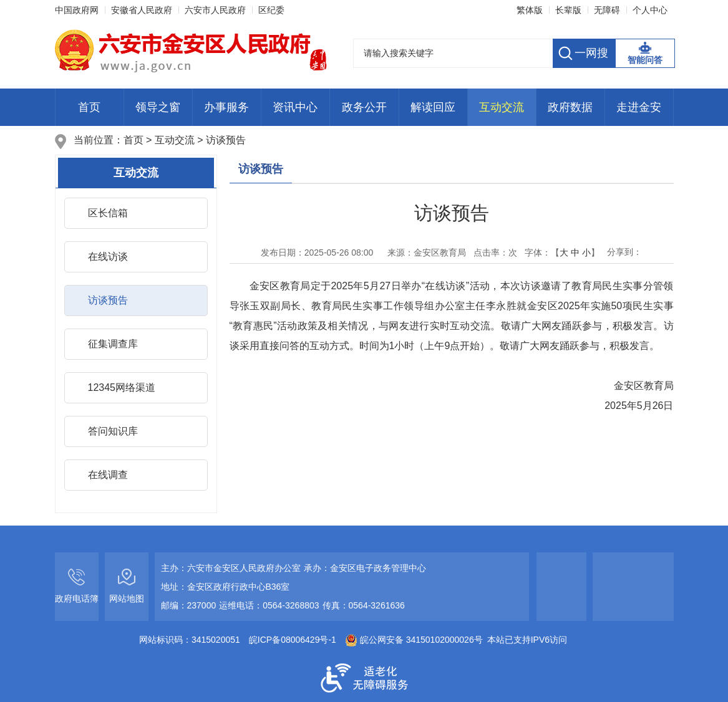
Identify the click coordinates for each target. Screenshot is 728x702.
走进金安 (639, 107)
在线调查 (108, 475)
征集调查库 (113, 344)
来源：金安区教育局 (422, 252)
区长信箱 (108, 213)
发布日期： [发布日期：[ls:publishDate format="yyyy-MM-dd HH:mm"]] (317, 252)
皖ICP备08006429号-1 (293, 640)
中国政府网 (77, 10)
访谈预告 (226, 140)
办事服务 (226, 107)
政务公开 (364, 107)
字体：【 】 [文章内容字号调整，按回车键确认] (562, 252)
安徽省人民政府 (142, 10)
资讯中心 (295, 107)
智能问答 (645, 60)
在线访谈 (108, 257)
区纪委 (271, 10)
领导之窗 (158, 107)
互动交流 (502, 107)
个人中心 (650, 10)
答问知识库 (113, 431)
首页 (89, 107)
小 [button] (586, 252)
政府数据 (570, 107)
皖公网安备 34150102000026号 (414, 640)
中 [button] (575, 252)
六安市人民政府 (215, 10)
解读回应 (433, 107)
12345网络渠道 (122, 387)
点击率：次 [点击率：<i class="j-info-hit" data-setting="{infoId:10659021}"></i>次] (495, 252)
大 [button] (564, 252)
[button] (568, 10)
